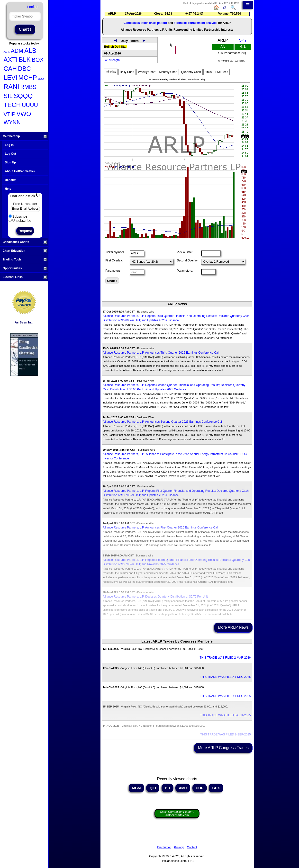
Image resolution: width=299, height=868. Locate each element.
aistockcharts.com (177, 814)
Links (208, 72)
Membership (25, 136)
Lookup (33, 7)
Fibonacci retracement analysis (195, 23)
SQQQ (23, 96)
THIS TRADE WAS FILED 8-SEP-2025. (226, 734)
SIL (8, 96)
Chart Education (25, 251)
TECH (12, 105)
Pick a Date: (185, 252)
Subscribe (18, 216)
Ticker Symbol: (115, 252)
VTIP (10, 114)
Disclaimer (164, 847)
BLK (25, 60)
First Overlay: (114, 260)
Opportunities (25, 268)
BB (168, 788)
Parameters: (113, 271)
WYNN (12, 122)
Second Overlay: (188, 260)
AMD (183, 788)
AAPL (7, 52)
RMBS (28, 87)
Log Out (10, 154)
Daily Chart (127, 72)
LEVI (10, 78)
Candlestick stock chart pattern (145, 23)
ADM (17, 51)
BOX (38, 60)
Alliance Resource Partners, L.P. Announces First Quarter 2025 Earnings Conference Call (160, 528)
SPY (243, 40)
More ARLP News (233, 627)
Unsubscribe (20, 221)
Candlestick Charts (25, 242)
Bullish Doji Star (115, 47)
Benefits (11, 180)
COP (200, 788)
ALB (30, 51)
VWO (24, 114)
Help (8, 189)
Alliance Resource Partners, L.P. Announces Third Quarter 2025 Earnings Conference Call (161, 353)
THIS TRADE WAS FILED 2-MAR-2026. (226, 658)
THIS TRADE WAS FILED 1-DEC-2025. (226, 677)
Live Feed (222, 72)
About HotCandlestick (20, 171)
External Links (25, 277)
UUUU (30, 105)
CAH (10, 69)
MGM (136, 788)
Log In (9, 145)
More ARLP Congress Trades (223, 748)
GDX (216, 788)
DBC (24, 69)
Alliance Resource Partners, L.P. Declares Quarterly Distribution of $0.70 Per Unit (155, 597)
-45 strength (112, 60)
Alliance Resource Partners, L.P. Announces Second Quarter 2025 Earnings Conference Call (163, 422)
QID (153, 788)
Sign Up (10, 162)
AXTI (11, 60)
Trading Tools (25, 260)
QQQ (41, 79)
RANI (12, 87)
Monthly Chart (168, 72)
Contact (192, 847)
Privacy (179, 847)
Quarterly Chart (191, 72)
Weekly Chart (147, 72)
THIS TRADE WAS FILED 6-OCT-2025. (226, 715)
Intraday (111, 72)
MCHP (28, 78)
